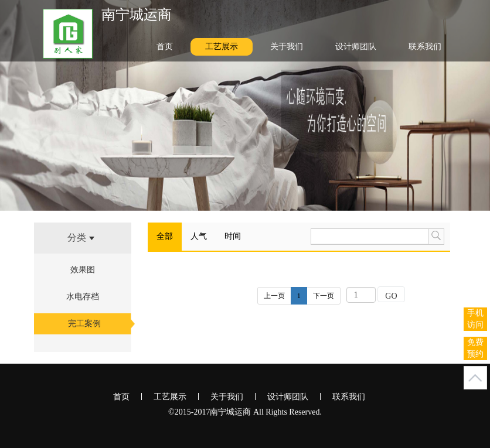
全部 (165, 236)
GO (391, 296)
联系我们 (425, 47)
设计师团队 (356, 47)
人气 (199, 236)
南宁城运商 (137, 15)
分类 (81, 237)
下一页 (324, 296)
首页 (165, 47)
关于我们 (287, 47)
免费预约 (475, 348)
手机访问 (475, 319)
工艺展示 (222, 47)
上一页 (274, 296)
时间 (233, 236)
